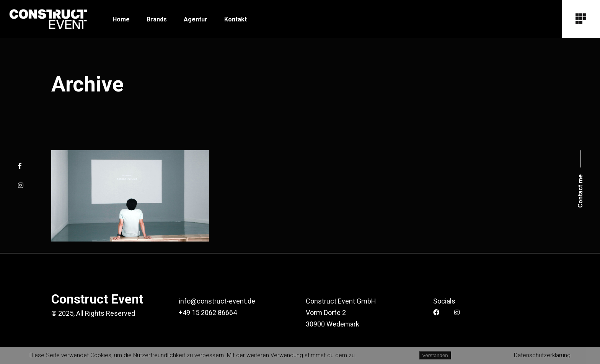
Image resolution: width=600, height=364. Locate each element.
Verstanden (435, 355)
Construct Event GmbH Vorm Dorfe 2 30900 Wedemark (341, 313)
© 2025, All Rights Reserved (93, 313)
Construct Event (97, 299)
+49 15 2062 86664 (208, 313)
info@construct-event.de (217, 301)
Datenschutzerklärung (542, 355)
